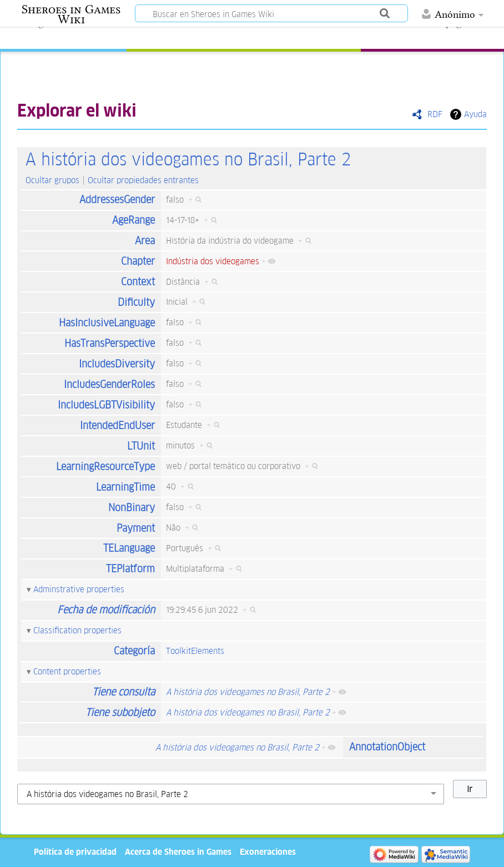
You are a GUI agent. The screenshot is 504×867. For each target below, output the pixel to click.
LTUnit (141, 446)
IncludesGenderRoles (109, 384)
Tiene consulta (124, 692)
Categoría (134, 651)
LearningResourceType (105, 467)
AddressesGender (117, 200)
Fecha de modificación (106, 610)
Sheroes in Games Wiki (71, 14)
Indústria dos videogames (213, 261)
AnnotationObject (387, 747)
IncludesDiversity (117, 364)
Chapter (138, 261)
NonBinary (132, 508)
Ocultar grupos (52, 180)
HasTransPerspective (110, 343)
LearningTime (125, 487)
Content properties (67, 671)
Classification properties (77, 630)
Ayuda (475, 114)
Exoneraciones (268, 852)
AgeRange (133, 220)
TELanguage (129, 548)
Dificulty (136, 302)
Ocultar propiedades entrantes (143, 180)
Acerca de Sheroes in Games (178, 852)
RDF (435, 114)
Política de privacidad (75, 852)
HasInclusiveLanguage (107, 323)
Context (138, 282)
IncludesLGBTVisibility (106, 405)
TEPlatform (130, 569)
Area (145, 241)
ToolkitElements (195, 651)
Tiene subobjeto (120, 712)
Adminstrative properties (79, 589)
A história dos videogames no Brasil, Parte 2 (188, 160)
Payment (136, 528)
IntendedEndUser (117, 425)
